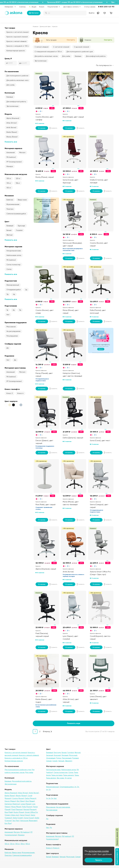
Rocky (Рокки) (19, 812)
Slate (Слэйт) (18, 818)
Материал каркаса (13, 148)
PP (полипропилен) (14, 162)
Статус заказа (90, 7)
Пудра (59, 758)
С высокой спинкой (81, 47)
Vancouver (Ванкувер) (29, 821)
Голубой (19, 230)
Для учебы (11, 85)
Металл (22, 152)
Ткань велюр (51, 778)
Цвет (7, 221)
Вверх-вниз (22, 200)
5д (50, 790)
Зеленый (50, 755)
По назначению (12, 71)
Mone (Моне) (16, 807)
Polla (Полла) (27, 807)
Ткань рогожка (57, 775)
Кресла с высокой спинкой (17, 37)
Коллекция (10, 93)
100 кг (9, 178)
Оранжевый (51, 758)
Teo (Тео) (16, 821)
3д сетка (68, 778)
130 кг (9, 183)
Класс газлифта (12, 389)
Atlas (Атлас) (12, 123)
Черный (61, 761)
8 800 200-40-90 (106, 7)
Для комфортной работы (16, 102)
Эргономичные (12, 106)
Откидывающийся (14, 290)
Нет (8, 315)
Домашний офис (45, 27)
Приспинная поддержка (16, 322)
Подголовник (11, 306)
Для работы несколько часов (18, 80)
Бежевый (10, 226)
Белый (9, 230)
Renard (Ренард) (30, 809)
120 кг (18, 178)
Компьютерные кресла (16, 51)
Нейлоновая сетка (14, 255)
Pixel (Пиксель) (17, 809)
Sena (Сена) (25, 815)
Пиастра (10, 209)
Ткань (77, 775)
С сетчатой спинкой (61, 47)
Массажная (11, 327)
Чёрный (62, 857)
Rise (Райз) (9, 812)
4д (14, 294)
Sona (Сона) (29, 818)
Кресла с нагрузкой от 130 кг (18, 46)
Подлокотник (11, 281)
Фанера (10, 166)
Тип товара (10, 28)
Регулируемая (12, 336)
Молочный (73, 755)
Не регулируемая (13, 331)
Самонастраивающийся (16, 214)
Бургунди (21, 226)
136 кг (18, 183)
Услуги (42, 7)
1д (7, 310)
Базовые (10, 97)
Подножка (9, 356)
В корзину (42, 128)
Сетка (9, 269)
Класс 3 (10, 393)
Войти (92, 13)
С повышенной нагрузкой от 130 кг (48, 52)
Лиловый (65, 755)
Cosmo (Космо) (18, 798)
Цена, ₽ (8, 58)
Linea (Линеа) (26, 804)
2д (26, 290)
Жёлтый (9, 235)
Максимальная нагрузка (16, 174)
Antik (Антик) (11, 127)
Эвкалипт (69, 761)
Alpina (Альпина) (13, 118)
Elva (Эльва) (30, 801)
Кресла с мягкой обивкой (16, 41)
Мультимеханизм (13, 204)
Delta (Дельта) (31, 798)
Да (8, 348)
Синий (55, 761)
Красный (57, 755)
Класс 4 (20, 393)
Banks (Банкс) (12, 132)
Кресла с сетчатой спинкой (18, 32)
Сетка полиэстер (13, 265)
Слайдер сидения (13, 344)
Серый (49, 761)
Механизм (9, 196)
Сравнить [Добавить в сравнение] (53, 128)
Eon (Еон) (8, 823)
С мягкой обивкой (42, 47)
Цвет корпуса (11, 401)
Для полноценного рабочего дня (18, 76)
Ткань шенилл (69, 775)
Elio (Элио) (21, 801)
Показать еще (74, 723)
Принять (99, 860)
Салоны (22, 7)
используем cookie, (99, 851)
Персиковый (67, 758)
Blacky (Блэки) (12, 137)
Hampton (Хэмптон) (12, 804)
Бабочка (10, 200)
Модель (8, 114)
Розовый (75, 758)
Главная (36, 27)
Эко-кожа (60, 778)
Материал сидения (13, 246)
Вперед (46, 731)
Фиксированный (13, 285)
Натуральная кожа (14, 251)
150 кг (9, 188)
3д (7, 294)
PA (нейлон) (11, 157)
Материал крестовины (15, 368)
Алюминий (11, 152)
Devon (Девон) (10, 801)
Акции (33, 7)
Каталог (34, 13)
